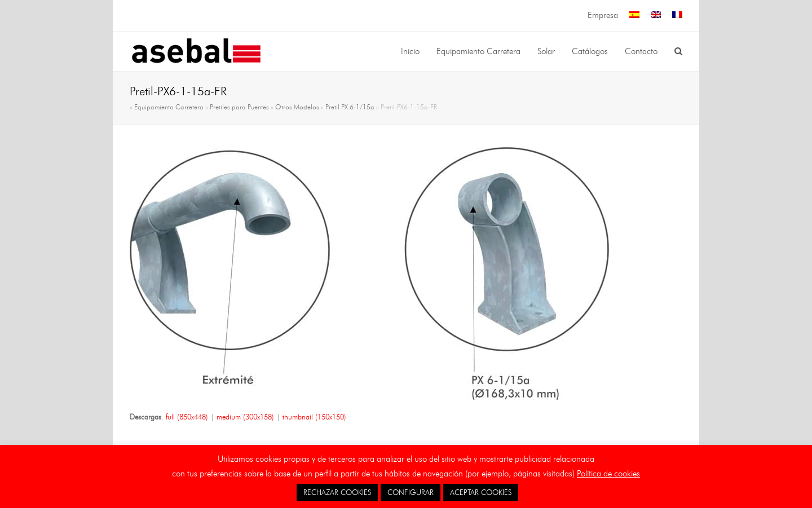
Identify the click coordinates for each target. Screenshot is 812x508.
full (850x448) (187, 417)
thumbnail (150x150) (314, 417)
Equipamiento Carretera (169, 107)
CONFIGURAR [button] (411, 492)
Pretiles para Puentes (239, 107)
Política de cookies (608, 474)
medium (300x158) (245, 417)
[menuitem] (634, 16)
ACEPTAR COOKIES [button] (481, 492)
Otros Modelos (297, 107)
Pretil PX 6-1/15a (350, 107)
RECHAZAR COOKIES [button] (337, 492)
